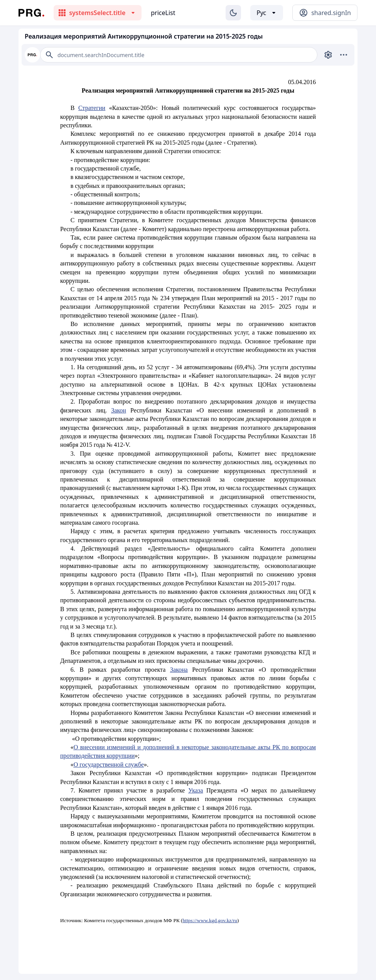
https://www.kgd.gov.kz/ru (210, 920)
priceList (163, 13)
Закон (119, 410)
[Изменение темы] (233, 13)
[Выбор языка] (267, 13)
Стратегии (92, 108)
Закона (179, 670)
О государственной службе (109, 765)
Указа (196, 790)
